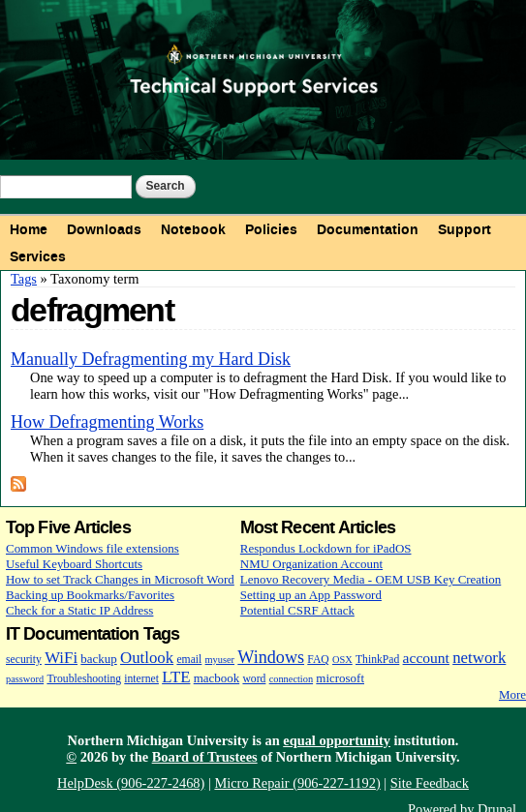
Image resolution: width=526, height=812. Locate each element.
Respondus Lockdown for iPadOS (326, 548)
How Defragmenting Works (107, 422)
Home (29, 229)
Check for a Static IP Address (79, 610)
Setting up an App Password (311, 595)
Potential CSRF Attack (297, 610)
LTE (176, 677)
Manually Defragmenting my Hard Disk (151, 359)
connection (291, 679)
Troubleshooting (84, 679)
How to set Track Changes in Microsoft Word (120, 579)
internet (141, 679)
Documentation (368, 229)
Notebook (193, 229)
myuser (220, 660)
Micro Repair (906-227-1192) (297, 783)
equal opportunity (337, 740)
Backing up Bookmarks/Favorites (90, 595)
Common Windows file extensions (93, 548)
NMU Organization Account (311, 564)
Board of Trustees (205, 757)
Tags (24, 279)
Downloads (104, 229)
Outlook (147, 658)
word (254, 679)
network (479, 658)
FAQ (318, 660)
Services (38, 256)
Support (464, 229)
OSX (342, 660)
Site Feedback (430, 783)
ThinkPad (377, 660)
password (25, 679)
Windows (271, 657)
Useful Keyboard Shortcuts (74, 564)
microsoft (340, 678)
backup (98, 659)
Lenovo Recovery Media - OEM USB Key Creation (371, 579)
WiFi (61, 658)
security (24, 660)
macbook (217, 678)
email (189, 660)
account (426, 658)
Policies (271, 229)
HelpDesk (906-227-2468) (131, 783)
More (512, 694)
